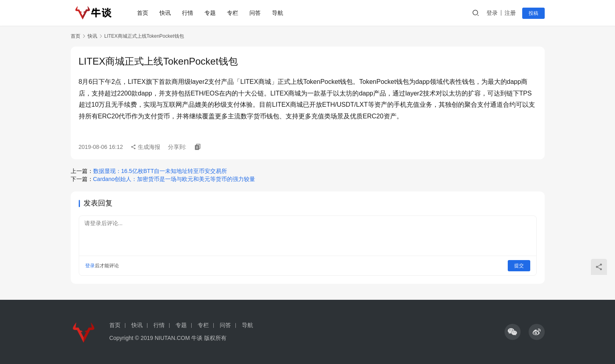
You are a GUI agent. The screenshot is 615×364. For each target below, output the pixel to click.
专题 (212, 13)
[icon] (513, 332)
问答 (257, 13)
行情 (189, 13)
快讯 (167, 13)
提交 (519, 266)
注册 (510, 13)
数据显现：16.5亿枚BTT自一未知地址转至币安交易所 (160, 171)
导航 (279, 13)
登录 (492, 13)
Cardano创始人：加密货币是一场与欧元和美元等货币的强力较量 (174, 179)
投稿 (533, 13)
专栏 (234, 13)
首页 (144, 13)
